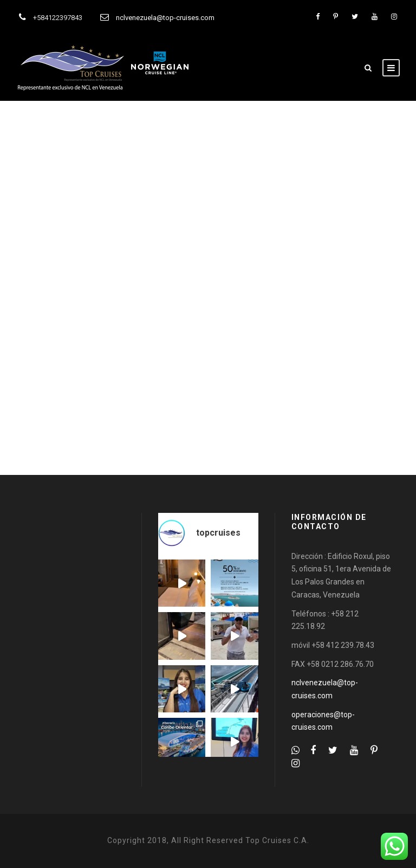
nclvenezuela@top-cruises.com (165, 18)
